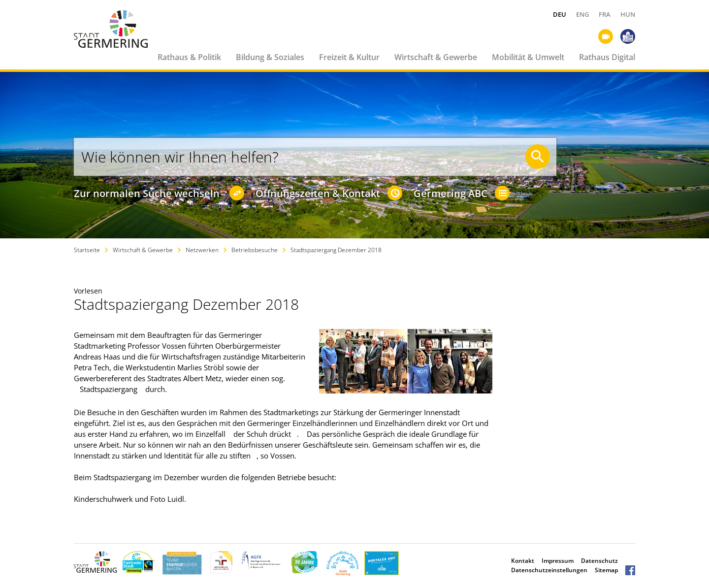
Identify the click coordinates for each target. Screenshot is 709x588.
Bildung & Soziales (270, 57)
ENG (582, 14)
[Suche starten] (538, 157)
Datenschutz (599, 561)
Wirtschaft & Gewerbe (436, 57)
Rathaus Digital (607, 57)
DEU (560, 14)
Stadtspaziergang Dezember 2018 (336, 250)
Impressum (558, 561)
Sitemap (606, 570)
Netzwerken (202, 250)
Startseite (87, 250)
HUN (628, 14)
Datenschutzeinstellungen (549, 570)
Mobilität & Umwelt (528, 57)
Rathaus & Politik (189, 57)
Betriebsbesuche (255, 250)
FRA (605, 14)
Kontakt (523, 561)
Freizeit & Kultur (349, 57)
